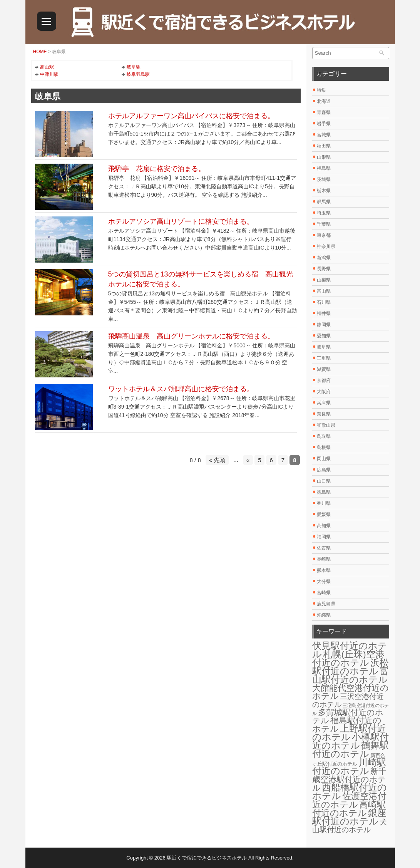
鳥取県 (324, 436)
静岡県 (324, 325)
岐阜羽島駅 (138, 74)
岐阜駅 (134, 67)
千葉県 (324, 224)
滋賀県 (324, 369)
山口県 (324, 481)
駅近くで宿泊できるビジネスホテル (207, 858)
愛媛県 (324, 514)
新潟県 (324, 258)
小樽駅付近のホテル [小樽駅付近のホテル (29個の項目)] (351, 741)
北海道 (324, 101)
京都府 (324, 380)
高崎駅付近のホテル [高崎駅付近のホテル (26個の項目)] (349, 809)
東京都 (324, 235)
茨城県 (324, 179)
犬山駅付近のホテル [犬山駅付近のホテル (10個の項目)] (350, 826)
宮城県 (324, 135)
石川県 (324, 302)
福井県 (324, 313)
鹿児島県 (326, 604)
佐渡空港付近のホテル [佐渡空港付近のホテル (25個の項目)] (349, 800)
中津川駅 (49, 74)
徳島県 (324, 492)
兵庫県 (324, 403)
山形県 (324, 157)
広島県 (324, 470)
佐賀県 (324, 548)
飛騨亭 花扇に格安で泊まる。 (157, 169)
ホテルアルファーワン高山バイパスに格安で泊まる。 (191, 116)
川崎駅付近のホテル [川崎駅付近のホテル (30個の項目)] (349, 767)
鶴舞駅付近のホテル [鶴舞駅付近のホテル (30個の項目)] (351, 750)
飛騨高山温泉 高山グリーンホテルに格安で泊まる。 (191, 336)
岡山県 (324, 459)
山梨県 (324, 280)
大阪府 (324, 392)
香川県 (324, 503)
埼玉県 (324, 213)
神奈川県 (326, 246)
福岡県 (324, 537)
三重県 (324, 358)
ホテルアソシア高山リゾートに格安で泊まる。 (181, 221)
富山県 (324, 291)
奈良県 (324, 414)
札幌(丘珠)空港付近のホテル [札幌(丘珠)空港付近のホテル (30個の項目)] (348, 658)
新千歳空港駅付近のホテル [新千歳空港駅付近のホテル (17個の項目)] (349, 780)
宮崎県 (324, 593)
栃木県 (324, 191)
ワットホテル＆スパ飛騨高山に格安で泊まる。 (181, 389)
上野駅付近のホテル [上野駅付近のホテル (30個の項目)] (349, 733)
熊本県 (324, 570)
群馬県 (324, 202)
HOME (40, 52)
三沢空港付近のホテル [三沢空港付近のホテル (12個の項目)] (348, 700)
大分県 (324, 581)
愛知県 (324, 336)
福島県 (324, 168)
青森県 (324, 112)
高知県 (324, 526)
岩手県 (324, 124)
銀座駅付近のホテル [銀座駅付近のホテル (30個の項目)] (349, 817)
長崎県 (324, 559)
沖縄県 (324, 615)
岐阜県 (324, 347)
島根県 (324, 447)
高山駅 (47, 67)
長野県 (324, 269)
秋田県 (324, 146)
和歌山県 (326, 425)
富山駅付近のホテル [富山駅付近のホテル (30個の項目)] (351, 675)
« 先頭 (217, 460)
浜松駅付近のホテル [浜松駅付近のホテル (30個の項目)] (351, 667)
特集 (321, 90)
